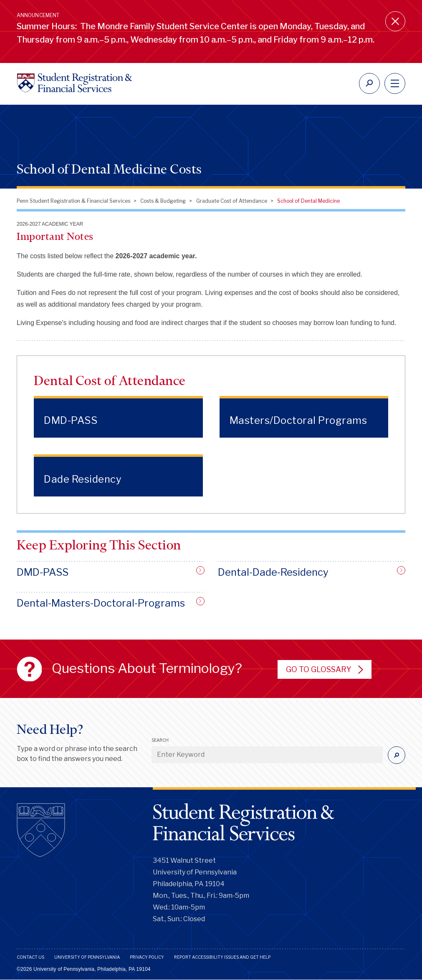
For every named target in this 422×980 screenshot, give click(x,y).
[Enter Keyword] (267, 755)
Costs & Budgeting (163, 201)
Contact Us (30, 957)
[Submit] (397, 755)
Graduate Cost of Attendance (232, 201)
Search (160, 740)
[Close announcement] (395, 21)
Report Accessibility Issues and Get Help (222, 957)
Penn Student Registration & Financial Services (73, 201)
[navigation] (395, 83)
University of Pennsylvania (87, 957)
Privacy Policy (147, 957)
